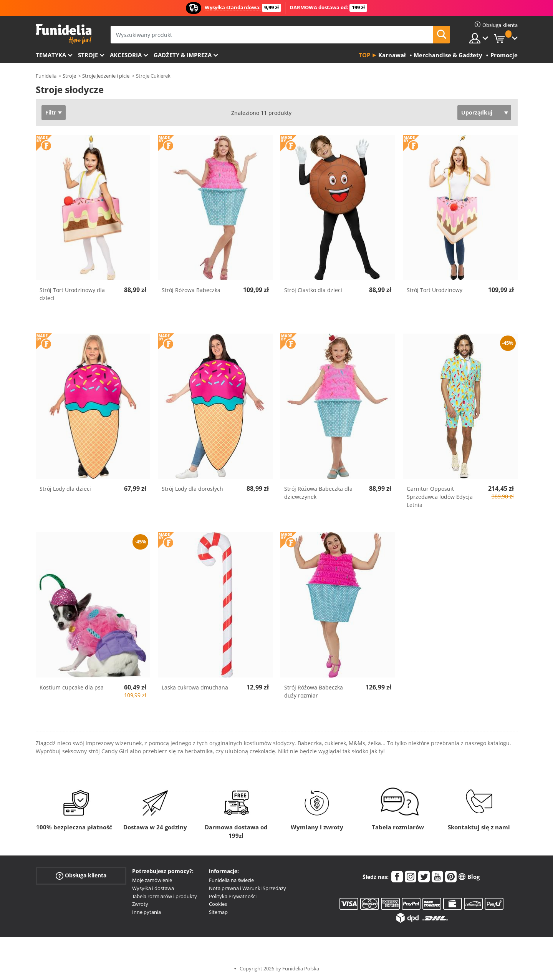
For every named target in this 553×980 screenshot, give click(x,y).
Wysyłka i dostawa (153, 888)
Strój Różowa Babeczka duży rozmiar (314, 691)
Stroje (88, 55)
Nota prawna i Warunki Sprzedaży (248, 888)
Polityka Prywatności (233, 896)
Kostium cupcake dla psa (72, 687)
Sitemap (218, 912)
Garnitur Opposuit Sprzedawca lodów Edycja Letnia (440, 497)
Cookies (218, 904)
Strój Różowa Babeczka (191, 290)
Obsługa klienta (81, 876)
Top (364, 55)
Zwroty (140, 904)
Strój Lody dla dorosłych (192, 489)
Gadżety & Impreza (183, 55)
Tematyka (51, 55)
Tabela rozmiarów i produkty (165, 896)
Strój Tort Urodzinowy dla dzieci (72, 294)
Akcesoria (126, 55)
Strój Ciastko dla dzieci (313, 290)
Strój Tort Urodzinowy (435, 290)
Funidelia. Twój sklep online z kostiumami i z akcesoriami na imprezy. (64, 34)
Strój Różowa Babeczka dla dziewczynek (318, 493)
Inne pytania (147, 912)
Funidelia (46, 76)
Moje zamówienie (152, 880)
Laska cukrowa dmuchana (195, 687)
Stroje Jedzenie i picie (106, 76)
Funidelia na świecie (231, 880)
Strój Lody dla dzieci (65, 489)
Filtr (51, 112)
